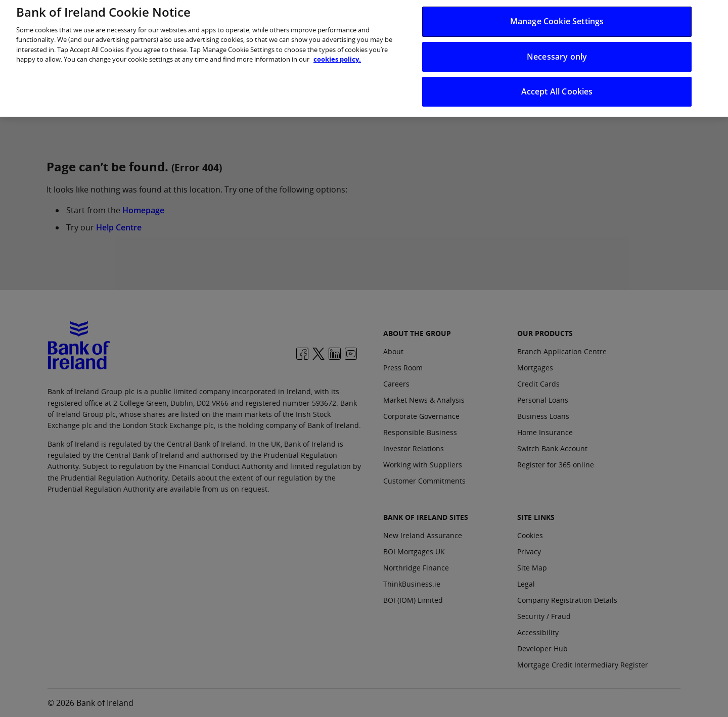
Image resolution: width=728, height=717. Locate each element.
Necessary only (557, 50)
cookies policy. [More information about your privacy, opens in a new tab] (337, 53)
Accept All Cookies (557, 85)
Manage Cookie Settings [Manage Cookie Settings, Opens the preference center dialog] (557, 15)
